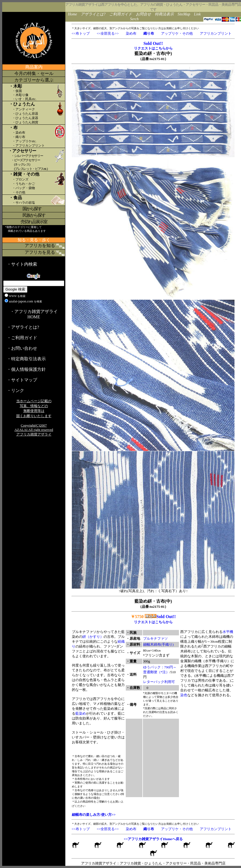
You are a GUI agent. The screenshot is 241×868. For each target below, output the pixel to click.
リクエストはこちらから (153, 48)
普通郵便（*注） (156, 672)
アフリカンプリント (216, 33)
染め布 (131, 33)
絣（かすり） (93, 637)
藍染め (81, 713)
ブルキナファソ (155, 638)
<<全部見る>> (108, 33)
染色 (184, 695)
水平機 (228, 632)
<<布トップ (81, 33)
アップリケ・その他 (177, 33)
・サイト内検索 (22, 264)
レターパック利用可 (159, 682)
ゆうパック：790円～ (160, 667)
